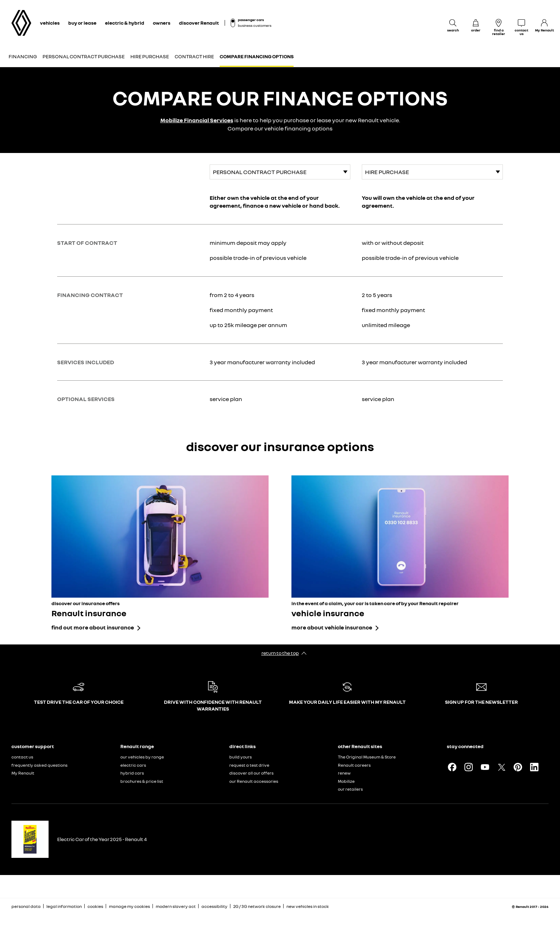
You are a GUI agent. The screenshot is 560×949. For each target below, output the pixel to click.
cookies (95, 906)
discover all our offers (251, 773)
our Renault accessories (254, 781)
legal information (64, 906)
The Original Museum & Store (367, 757)
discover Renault (199, 23)
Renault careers (354, 765)
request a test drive (249, 765)
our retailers (350, 789)
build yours (241, 757)
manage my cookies (129, 906)
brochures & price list (142, 781)
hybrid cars (132, 773)
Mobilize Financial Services (197, 120)
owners (162, 23)
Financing (23, 56)
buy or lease (82, 23)
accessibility (214, 906)
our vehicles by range (142, 757)
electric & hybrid (125, 23)
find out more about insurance (93, 627)
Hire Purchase (150, 56)
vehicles (50, 23)
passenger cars (251, 20)
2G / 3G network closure (257, 906)
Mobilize (346, 781)
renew (344, 773)
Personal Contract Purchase (84, 56)
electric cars (133, 765)
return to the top (280, 653)
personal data (26, 906)
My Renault (23, 773)
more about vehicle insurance (332, 627)
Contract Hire (194, 56)
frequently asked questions (39, 765)
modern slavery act (176, 906)
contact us (22, 757)
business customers (255, 25)
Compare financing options (257, 56)
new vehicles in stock (308, 906)
